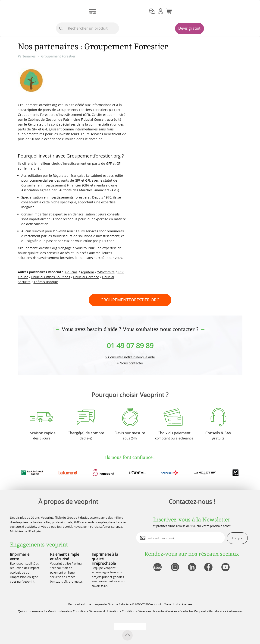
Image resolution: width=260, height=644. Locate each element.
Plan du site (216, 611)
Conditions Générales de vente (143, 611)
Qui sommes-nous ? (31, 611)
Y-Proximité (106, 272)
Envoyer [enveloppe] (237, 538)
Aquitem (87, 272)
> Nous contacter (130, 363)
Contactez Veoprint (193, 611)
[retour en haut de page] (127, 635)
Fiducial (71, 272)
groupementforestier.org (130, 300)
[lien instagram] (174, 567)
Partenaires (27, 56)
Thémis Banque (46, 282)
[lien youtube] (226, 567)
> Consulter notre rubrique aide (130, 357)
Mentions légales (59, 611)
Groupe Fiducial (118, 604)
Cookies (172, 611)
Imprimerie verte (20, 557)
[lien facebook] (209, 567)
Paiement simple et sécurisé (65, 557)
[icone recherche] (61, 28)
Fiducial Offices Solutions (51, 277)
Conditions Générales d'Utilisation (96, 611)
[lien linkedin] (192, 567)
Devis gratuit (189, 28)
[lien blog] (157, 567)
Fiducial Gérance (86, 277)
